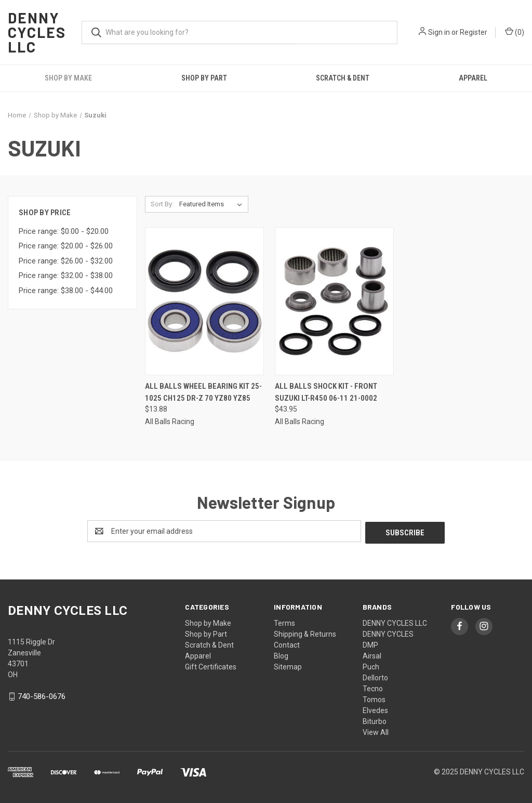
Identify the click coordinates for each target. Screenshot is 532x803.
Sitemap (288, 665)
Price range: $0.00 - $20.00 (64, 231)
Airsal (372, 654)
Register (474, 32)
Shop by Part (204, 78)
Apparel (473, 78)
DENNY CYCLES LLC (395, 622)
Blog (281, 654)
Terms (284, 622)
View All (376, 731)
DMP (370, 643)
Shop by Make (68, 78)
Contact (287, 643)
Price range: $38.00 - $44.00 (66, 291)
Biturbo (375, 720)
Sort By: (162, 204)
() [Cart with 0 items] (515, 32)
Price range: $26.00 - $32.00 (66, 261)
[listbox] (213, 204)
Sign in (439, 32)
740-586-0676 (42, 695)
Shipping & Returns (305, 633)
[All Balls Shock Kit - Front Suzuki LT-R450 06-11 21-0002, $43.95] (334, 301)
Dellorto (375, 676)
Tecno (373, 687)
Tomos (374, 698)
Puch (371, 665)
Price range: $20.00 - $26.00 (66, 246)
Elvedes (375, 709)
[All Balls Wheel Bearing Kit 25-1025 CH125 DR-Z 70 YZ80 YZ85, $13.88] (204, 301)
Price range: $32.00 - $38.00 (66, 275)
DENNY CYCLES (388, 633)
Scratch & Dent (343, 78)
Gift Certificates (211, 665)
